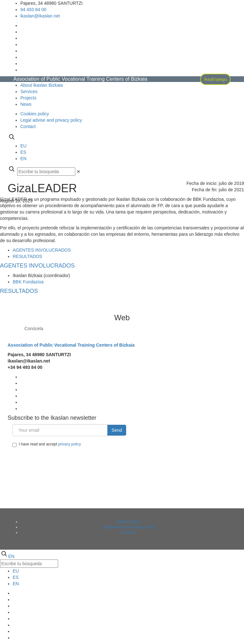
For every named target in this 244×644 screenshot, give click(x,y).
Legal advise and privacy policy (51, 120)
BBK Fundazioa (28, 282)
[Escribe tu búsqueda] (46, 172)
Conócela (34, 329)
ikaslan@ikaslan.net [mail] (40, 16)
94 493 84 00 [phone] (33, 10)
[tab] (42, 250)
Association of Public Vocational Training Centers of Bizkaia (71, 345)
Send (117, 430)
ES (23, 152)
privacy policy (69, 444)
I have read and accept (47, 444)
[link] (78, 172)
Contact (28, 126)
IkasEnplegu (215, 79)
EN (23, 159)
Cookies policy (35, 114)
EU (23, 146)
